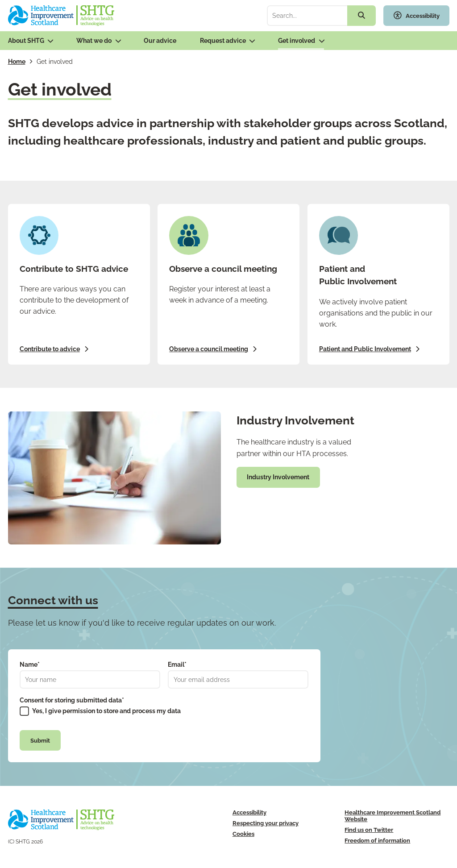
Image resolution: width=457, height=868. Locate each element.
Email (177, 664)
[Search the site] (361, 16)
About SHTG (26, 41)
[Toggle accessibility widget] (416, 16)
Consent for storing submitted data (72, 700)
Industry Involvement (278, 477)
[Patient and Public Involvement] (378, 284)
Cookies (243, 834)
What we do (94, 41)
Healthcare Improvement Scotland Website (393, 816)
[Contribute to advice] (79, 284)
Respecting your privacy (266, 823)
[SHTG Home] (61, 16)
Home (17, 62)
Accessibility (249, 812)
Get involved (297, 41)
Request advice (223, 41)
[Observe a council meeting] (228, 284)
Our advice (160, 41)
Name (30, 664)
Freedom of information (377, 841)
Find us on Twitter (369, 830)
